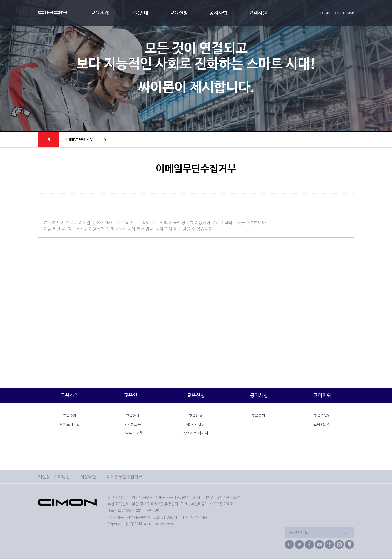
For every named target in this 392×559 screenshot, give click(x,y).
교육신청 (179, 13)
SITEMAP (348, 13)
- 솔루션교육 (133, 433)
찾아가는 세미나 (196, 433)
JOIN (336, 13)
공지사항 (218, 13)
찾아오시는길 (70, 425)
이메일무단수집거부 (124, 477)
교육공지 (258, 416)
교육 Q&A (321, 425)
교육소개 (100, 13)
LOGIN (325, 13)
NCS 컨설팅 (195, 425)
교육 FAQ (321, 416)
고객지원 (258, 13)
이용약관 (88, 477)
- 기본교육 (133, 425)
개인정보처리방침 (54, 477)
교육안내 (139, 13)
